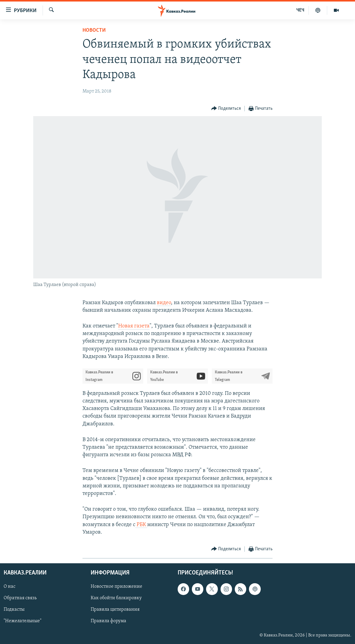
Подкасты (14, 610)
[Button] (226, 109)
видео (164, 303)
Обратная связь (20, 598)
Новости (94, 30)
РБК (141, 525)
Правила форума (108, 621)
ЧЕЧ (300, 10)
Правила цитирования (115, 610)
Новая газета (134, 326)
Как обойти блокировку (116, 598)
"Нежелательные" (23, 621)
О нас (10, 587)
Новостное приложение (116, 587)
